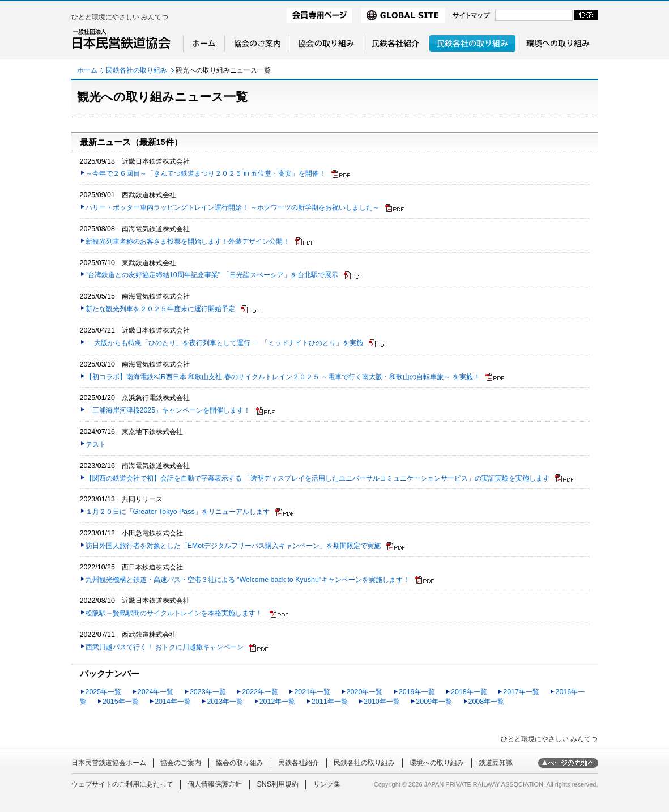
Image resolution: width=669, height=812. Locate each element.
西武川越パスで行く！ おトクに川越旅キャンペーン (165, 647)
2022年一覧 (260, 692)
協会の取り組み (240, 763)
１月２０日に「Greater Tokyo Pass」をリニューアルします (178, 512)
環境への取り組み (437, 763)
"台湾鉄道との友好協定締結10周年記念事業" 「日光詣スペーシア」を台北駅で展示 (212, 275)
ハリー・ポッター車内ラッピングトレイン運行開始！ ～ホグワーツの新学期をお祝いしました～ (233, 207)
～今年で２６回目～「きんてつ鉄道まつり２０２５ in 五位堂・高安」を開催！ (206, 173)
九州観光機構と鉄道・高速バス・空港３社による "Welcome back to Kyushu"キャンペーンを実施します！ (248, 580)
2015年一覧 (121, 702)
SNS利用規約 (278, 784)
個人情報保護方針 (215, 784)
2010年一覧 (382, 702)
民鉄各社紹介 (299, 763)
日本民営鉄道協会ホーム (109, 763)
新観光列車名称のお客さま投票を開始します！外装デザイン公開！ (188, 241)
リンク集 (327, 784)
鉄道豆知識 (496, 763)
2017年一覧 (521, 692)
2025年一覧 (104, 692)
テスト (96, 444)
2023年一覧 (208, 692)
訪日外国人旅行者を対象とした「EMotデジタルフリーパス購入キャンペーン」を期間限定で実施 (233, 546)
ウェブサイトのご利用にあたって (122, 784)
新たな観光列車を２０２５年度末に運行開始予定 (160, 309)
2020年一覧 (365, 692)
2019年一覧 (417, 692)
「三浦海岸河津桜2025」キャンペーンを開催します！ (168, 410)
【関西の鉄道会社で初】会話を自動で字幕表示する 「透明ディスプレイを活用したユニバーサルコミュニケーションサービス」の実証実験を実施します (318, 478)
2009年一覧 (434, 702)
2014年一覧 (173, 702)
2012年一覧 (278, 702)
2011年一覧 (330, 702)
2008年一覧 (487, 702)
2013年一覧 (225, 702)
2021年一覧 (312, 692)
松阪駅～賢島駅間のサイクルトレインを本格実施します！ (175, 613)
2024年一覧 (156, 692)
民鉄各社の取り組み (137, 70)
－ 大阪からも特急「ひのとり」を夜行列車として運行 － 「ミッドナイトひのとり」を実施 (224, 343)
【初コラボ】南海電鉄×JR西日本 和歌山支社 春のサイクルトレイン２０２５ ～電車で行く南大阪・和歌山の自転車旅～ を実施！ (283, 377)
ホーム (87, 70)
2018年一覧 (469, 692)
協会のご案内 (181, 763)
